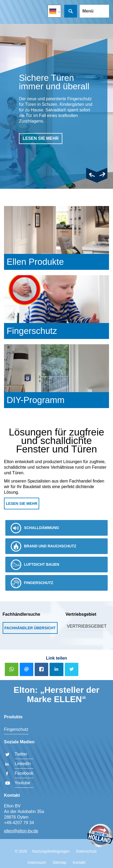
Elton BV (11, 13)
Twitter (21, 754)
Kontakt (79, 862)
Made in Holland (100, 836)
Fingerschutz (32, 583)
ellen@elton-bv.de (21, 831)
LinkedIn (23, 764)
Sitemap (59, 862)
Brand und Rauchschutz (43, 546)
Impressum (37, 862)
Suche (71, 11)
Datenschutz (86, 851)
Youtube (22, 783)
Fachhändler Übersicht (30, 628)
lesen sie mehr (41, 138)
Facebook (24, 773)
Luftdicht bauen (35, 565)
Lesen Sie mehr (22, 504)
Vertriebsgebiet (87, 626)
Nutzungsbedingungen (51, 851)
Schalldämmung (35, 528)
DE (54, 11)
